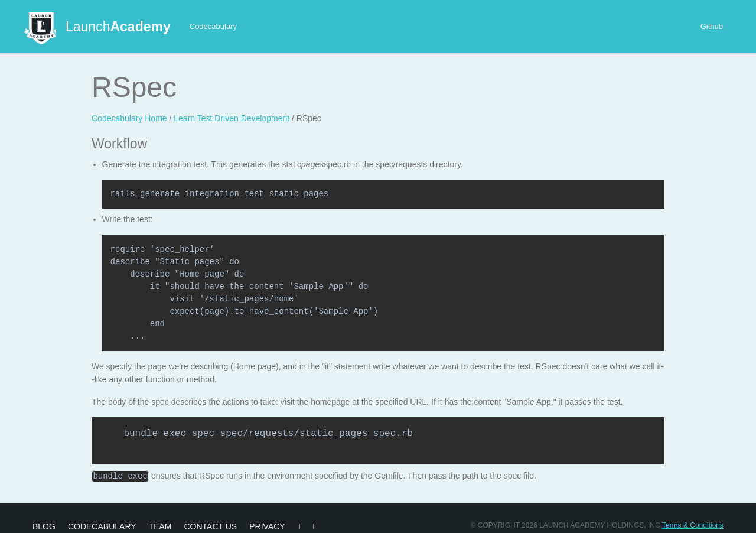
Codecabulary (213, 26)
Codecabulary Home (129, 118)
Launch (118, 27)
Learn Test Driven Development (232, 118)
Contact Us (210, 526)
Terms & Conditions (693, 525)
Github (712, 26)
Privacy (267, 526)
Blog (44, 526)
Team (160, 526)
